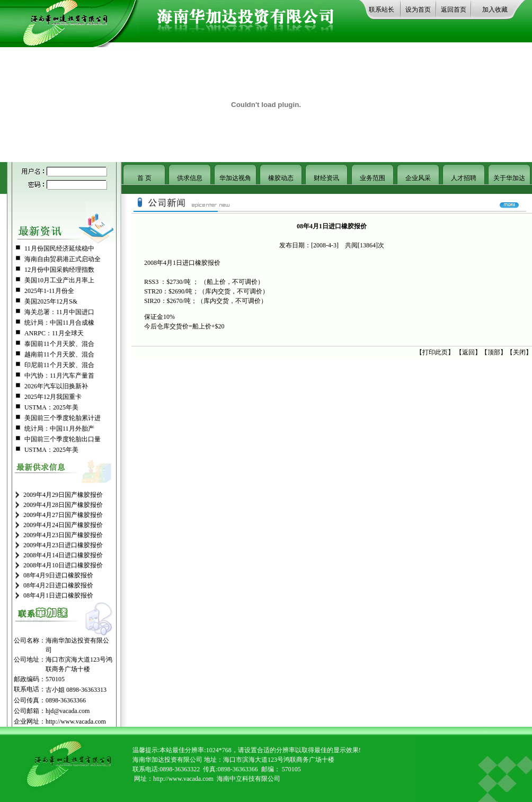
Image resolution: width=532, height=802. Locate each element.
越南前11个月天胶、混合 (59, 354)
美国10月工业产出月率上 (59, 280)
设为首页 (418, 10)
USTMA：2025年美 (51, 407)
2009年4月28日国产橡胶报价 (63, 505)
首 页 (144, 178)
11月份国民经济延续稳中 (59, 248)
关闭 (519, 352)
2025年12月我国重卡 (53, 397)
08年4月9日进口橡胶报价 (58, 575)
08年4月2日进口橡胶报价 (58, 585)
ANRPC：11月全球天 (54, 333)
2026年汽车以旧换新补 (56, 386)
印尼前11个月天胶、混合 (59, 365)
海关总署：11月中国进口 (59, 312)
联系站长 (382, 10)
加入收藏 (495, 10)
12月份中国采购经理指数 (59, 270)
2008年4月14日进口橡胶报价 (63, 555)
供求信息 (190, 178)
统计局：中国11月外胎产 (59, 429)
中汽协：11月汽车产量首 (59, 376)
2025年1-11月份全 (49, 291)
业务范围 (373, 178)
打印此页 (435, 352)
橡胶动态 (281, 178)
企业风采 (418, 178)
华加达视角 (235, 178)
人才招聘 (464, 178)
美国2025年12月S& (51, 301)
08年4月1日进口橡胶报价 (58, 595)
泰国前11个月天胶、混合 (59, 344)
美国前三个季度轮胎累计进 (63, 418)
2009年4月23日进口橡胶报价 (63, 545)
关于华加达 (509, 178)
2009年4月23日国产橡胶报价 (63, 535)
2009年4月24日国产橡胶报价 (63, 525)
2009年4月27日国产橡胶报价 (63, 515)
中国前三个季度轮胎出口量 (63, 439)
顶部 (494, 352)
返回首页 (454, 10)
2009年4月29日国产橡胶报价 (63, 495)
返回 (468, 352)
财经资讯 (326, 178)
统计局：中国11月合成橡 (59, 323)
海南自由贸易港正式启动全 (63, 259)
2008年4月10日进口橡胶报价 (63, 565)
